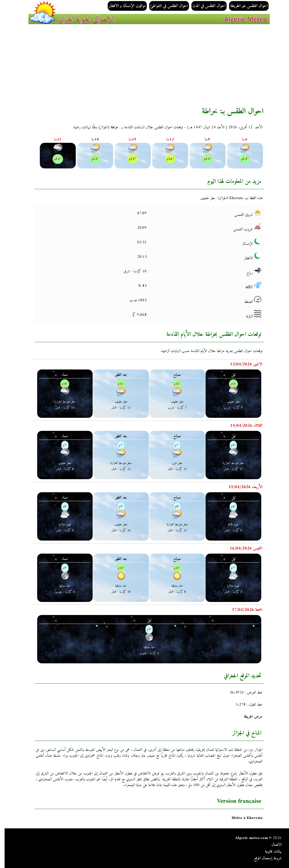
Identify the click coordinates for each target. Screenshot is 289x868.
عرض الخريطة (249, 717)
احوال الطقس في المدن (204, 6)
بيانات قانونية (269, 852)
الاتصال (272, 845)
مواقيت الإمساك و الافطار (123, 6)
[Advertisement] (144, 65)
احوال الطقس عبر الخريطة (244, 6)
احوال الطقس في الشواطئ (165, 6)
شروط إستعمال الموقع (263, 858)
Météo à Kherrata (242, 818)
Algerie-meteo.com (247, 838)
